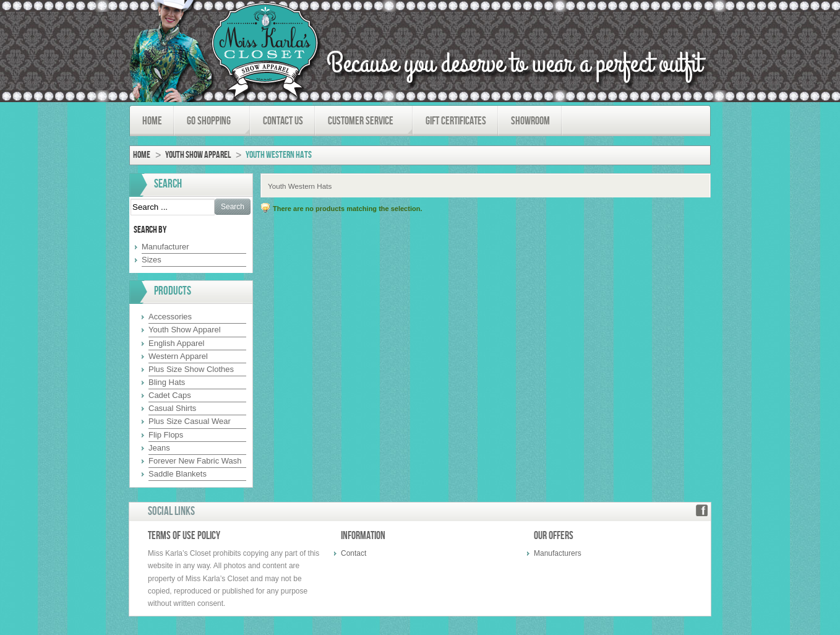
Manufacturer (165, 247)
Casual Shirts (172, 408)
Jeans (159, 448)
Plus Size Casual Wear (190, 421)
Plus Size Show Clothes (191, 369)
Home (142, 155)
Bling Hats (167, 382)
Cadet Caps (170, 395)
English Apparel (176, 343)
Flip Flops (166, 435)
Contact (354, 553)
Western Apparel (178, 356)
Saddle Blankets (178, 474)
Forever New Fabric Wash (195, 461)
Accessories (170, 317)
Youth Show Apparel (198, 155)
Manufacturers (558, 553)
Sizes (152, 260)
